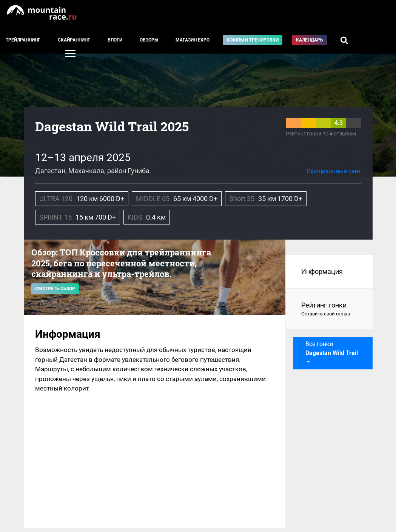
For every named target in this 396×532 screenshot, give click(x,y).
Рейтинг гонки (329, 309)
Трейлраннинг (23, 40)
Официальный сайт (334, 171)
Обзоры (149, 40)
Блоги (115, 40)
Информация (322, 271)
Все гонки (332, 348)
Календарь (310, 40)
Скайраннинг (74, 40)
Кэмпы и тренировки (253, 40)
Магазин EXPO (193, 40)
